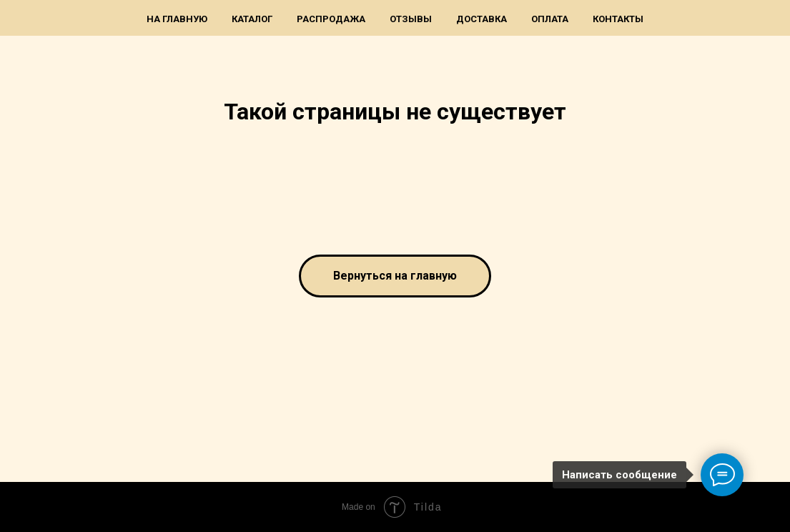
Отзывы (411, 19)
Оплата (550, 19)
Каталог (252, 19)
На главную (177, 19)
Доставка (482, 19)
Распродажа (331, 19)
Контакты (618, 19)
